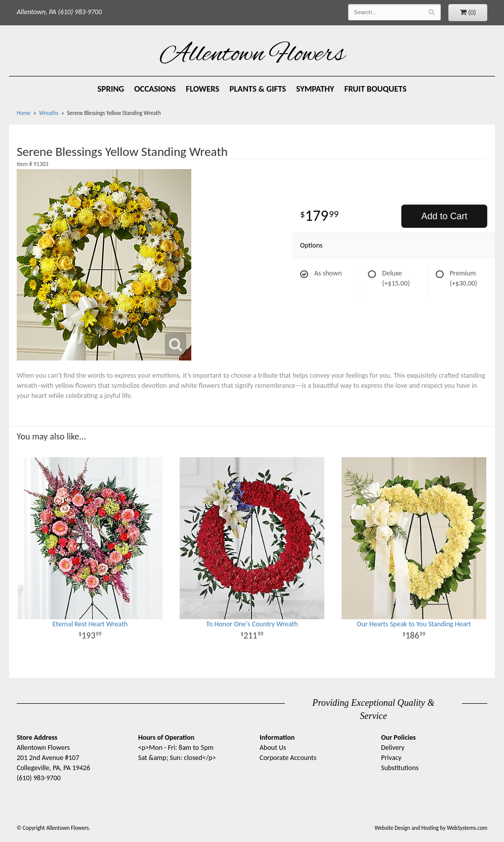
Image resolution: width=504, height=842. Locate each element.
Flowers (202, 89)
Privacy (391, 758)
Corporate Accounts (288, 758)
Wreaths (49, 113)
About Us (273, 748)
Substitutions (400, 768)
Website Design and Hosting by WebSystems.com (431, 828)
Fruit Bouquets (376, 89)
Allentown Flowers (252, 55)
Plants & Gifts (258, 89)
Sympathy (315, 89)
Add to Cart (444, 216)
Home (24, 113)
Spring (111, 89)
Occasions (155, 89)
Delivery (393, 748)
